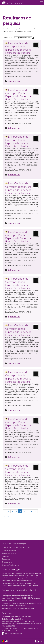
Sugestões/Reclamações (10, 565)
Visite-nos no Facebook (12, 634)
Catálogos (5, 556)
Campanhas (6, 559)
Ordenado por (8, 38)
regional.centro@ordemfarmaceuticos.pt (27, 624)
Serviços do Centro (9, 553)
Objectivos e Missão (9, 550)
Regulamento (7, 608)
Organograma (7, 562)
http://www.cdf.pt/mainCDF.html (26, 585)
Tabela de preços (28, 608)
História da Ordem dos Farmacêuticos (16, 547)
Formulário (17, 608)
